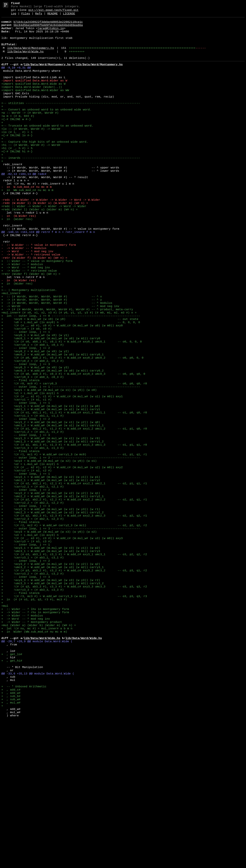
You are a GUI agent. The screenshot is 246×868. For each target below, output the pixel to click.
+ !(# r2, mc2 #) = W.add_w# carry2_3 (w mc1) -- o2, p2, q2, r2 (74, 633)
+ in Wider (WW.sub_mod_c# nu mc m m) (34, 762)
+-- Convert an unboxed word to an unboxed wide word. (46, 130)
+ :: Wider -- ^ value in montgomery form (37, 313)
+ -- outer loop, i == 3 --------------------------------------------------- (71, 637)
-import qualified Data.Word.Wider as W (34, 95)
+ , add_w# (11, 836)
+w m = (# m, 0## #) (18, 137)
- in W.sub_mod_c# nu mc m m (27, 223)
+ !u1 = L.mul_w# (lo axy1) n (30, 473)
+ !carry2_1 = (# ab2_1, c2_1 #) (33, 586)
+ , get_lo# (12, 789)
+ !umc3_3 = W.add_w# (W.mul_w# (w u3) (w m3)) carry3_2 (52, 703)
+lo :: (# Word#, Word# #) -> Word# (31, 153)
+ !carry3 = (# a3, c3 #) (27, 652)
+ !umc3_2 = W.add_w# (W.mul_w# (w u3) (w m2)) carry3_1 (52, 684)
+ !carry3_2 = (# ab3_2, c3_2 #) (33, 691)
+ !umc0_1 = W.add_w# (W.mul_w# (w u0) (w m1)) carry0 (51, 407)
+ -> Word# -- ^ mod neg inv (60, 368)
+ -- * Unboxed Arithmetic (24, 828)
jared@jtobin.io (51, 33)
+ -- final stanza (20, 457)
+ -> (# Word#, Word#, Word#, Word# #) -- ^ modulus (57, 364)
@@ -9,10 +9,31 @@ (16, 79)
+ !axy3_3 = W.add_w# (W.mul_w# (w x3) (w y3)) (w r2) (51, 699)
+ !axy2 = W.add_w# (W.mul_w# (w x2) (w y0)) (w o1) (49, 555)
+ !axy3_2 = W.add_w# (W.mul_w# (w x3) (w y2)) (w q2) (51, 680)
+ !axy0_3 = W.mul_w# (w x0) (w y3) (35, 442)
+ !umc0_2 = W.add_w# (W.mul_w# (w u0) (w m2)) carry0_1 (52, 426)
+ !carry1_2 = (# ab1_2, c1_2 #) (33, 520)
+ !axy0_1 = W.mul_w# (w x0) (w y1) (35, 403)
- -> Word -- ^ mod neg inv (27, 301)
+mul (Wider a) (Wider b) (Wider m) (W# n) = (39, 754)
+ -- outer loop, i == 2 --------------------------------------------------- (71, 551)
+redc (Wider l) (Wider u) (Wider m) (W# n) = (39, 251)
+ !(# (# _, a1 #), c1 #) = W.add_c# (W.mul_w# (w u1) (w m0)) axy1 (62, 477)
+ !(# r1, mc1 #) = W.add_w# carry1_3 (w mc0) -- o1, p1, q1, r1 (74, 547)
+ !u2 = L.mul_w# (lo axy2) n (30, 559)
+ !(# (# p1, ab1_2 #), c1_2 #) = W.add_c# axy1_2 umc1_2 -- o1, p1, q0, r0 (74, 516)
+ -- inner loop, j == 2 (26, 418)
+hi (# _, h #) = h (17, 177)
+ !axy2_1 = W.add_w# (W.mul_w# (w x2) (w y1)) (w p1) (51, 574)
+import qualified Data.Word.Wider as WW (35, 106)
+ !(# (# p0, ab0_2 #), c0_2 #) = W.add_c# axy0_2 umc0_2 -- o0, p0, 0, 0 (72, 430)
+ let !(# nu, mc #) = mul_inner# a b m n (37, 758)
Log (14, 16)
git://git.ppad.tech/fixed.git (53, 12)
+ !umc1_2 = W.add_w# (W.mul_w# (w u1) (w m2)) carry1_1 (52, 512)
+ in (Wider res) (17, 262)
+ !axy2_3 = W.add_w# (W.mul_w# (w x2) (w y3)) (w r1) (51, 613)
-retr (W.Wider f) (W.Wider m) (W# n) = (34, 309)
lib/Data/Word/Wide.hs (25, 61)
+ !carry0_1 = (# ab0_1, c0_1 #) (33, 414)
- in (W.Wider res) (19, 258)
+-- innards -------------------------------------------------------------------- (71, 188)
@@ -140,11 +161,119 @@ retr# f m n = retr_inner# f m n (48, 278)
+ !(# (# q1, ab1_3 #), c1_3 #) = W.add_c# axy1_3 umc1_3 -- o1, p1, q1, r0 (74, 535)
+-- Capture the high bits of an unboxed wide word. (45, 169)
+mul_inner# (11, 352)
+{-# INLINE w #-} (16, 141)
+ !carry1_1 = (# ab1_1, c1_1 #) (33, 500)
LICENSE (69, 16)
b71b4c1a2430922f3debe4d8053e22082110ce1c (48, 25)
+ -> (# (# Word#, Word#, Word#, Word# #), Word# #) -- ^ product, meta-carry (67, 372)
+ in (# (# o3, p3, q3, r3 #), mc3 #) (34, 723)
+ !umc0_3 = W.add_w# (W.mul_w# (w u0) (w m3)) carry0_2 (52, 446)
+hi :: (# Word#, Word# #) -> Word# (31, 173)
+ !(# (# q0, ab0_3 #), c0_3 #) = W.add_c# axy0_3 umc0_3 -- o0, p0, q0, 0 (73, 450)
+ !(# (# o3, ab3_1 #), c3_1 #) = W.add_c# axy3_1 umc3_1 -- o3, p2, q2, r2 (74, 668)
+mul (5, 731)
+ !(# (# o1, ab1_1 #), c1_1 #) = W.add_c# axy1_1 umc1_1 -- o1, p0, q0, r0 (74, 496)
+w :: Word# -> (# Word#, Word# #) (30, 134)
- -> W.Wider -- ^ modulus (24, 297)
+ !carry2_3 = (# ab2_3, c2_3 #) (33, 625)
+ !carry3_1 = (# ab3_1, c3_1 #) (33, 672)
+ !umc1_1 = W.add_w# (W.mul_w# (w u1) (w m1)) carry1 (51, 493)
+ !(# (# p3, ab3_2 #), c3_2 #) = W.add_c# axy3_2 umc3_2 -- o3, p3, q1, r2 (74, 688)
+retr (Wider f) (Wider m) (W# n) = (31, 329)
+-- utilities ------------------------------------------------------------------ (71, 122)
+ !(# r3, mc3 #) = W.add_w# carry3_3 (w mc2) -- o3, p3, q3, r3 (74, 719)
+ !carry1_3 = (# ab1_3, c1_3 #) (33, 539)
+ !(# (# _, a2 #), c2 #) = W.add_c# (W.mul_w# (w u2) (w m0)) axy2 (62, 563)
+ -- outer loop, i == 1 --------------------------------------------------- (71, 465)
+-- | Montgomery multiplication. (29, 348)
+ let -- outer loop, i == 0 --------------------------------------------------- (71, 379)
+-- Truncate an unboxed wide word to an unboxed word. (47, 149)
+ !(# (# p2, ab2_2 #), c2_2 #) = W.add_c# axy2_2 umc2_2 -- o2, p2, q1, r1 (74, 602)
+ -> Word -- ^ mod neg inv (26, 321)
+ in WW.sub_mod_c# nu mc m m (27, 227)
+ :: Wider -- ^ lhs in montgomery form (35, 734)
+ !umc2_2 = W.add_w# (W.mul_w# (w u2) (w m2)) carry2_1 (52, 598)
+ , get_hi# (12, 797)
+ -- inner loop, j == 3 (26, 438)
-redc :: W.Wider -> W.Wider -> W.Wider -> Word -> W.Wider (51, 239)
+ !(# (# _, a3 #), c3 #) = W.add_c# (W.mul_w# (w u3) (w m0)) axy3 (62, 649)
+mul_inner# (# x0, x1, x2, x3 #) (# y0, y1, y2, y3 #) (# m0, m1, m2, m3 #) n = (69, 375)
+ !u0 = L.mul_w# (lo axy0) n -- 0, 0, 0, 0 (71, 387)
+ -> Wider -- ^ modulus (22, 317)
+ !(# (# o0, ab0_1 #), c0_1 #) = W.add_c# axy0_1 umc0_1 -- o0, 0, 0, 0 (72, 411)
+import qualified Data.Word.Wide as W (33, 98)
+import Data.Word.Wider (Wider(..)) (32, 102)
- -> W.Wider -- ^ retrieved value (31, 305)
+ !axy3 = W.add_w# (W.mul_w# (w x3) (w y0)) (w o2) (49, 641)
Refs (39, 16)
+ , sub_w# (11, 844)
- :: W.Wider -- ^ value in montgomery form (39, 294)
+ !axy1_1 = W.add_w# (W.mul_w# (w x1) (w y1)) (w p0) (51, 489)
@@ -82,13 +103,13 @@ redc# (24, 208)
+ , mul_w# (11, 848)
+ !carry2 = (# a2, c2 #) (27, 567)
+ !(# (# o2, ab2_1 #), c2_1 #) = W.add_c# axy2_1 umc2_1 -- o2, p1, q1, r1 (74, 582)
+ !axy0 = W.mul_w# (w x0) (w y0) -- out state (70, 383)
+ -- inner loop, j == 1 (26, 399)
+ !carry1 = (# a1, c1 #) (27, 481)
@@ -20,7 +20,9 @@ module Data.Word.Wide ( (37, 773)
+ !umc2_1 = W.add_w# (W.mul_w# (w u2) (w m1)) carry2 (51, 578)
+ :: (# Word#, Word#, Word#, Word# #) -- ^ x (52, 356)
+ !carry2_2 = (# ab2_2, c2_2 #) (33, 606)
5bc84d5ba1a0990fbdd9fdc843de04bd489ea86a (48, 29)
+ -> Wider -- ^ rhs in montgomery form (35, 738)
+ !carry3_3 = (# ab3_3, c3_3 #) (33, 711)
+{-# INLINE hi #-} (17, 180)
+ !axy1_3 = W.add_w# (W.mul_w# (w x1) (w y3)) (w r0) (51, 528)
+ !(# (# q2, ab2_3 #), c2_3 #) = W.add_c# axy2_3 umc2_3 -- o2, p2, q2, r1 (74, 621)
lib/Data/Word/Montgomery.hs (31, 57)
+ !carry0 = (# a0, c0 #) (27, 395)
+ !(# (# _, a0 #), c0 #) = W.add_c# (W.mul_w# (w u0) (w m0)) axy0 (62, 391)
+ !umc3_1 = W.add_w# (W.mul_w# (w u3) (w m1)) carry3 (51, 664)
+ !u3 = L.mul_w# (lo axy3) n (30, 645)
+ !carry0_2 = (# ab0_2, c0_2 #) (33, 434)
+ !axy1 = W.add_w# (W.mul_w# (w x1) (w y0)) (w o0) (49, 469)
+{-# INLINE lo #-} (17, 161)
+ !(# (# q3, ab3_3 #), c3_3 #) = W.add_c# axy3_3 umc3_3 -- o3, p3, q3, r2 (74, 707)
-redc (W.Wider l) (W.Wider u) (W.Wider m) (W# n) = (45, 243)
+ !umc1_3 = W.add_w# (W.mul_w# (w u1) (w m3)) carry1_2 (52, 532)
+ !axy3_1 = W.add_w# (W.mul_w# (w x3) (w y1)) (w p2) (51, 660)
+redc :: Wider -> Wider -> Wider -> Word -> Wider (44, 247)
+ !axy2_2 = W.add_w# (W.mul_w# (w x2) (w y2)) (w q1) (51, 594)
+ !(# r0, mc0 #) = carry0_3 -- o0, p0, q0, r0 (74, 461)
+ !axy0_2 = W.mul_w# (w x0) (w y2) (35, 422)
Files (26, 16)
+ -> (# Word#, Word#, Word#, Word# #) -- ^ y (52, 360)
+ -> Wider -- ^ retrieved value (29, 325)
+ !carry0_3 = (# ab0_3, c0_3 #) (33, 454)
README (53, 16)
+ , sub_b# (11, 840)
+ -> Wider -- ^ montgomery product (32, 750)
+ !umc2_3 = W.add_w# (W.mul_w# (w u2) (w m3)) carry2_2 (52, 617)
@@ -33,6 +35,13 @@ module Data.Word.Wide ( (38, 812)
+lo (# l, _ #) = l (17, 157)
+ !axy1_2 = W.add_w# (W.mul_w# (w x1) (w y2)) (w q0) (51, 508)
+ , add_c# (11, 832)
